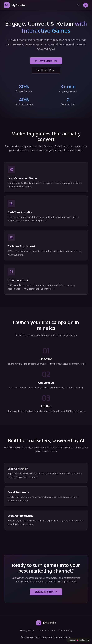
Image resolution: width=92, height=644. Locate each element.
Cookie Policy (65, 631)
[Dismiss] (88, 640)
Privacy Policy (27, 631)
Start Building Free (46, 61)
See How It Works (46, 70)
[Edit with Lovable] (77, 640)
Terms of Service (46, 631)
